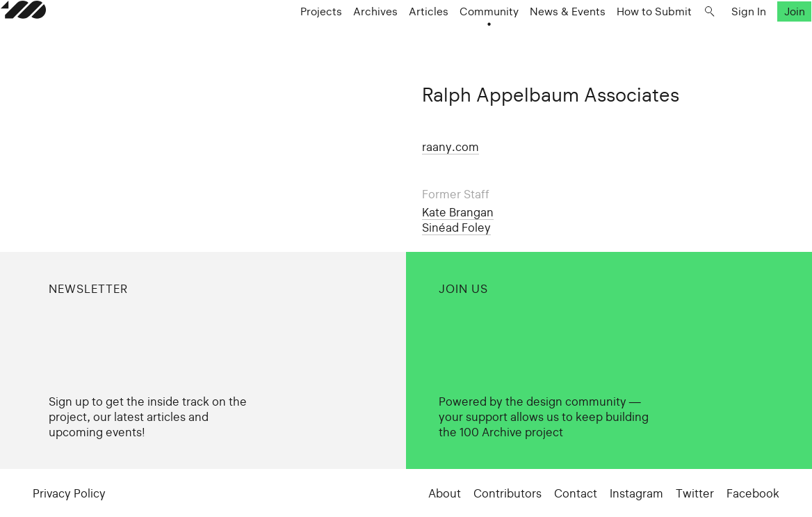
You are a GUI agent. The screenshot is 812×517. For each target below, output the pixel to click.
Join (763, 39)
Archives (343, 39)
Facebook (753, 493)
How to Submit (622, 39)
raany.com (450, 147)
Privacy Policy (69, 493)
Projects (289, 39)
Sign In (717, 39)
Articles (397, 39)
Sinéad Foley (456, 228)
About (445, 493)
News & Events (536, 39)
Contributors (507, 493)
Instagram (636, 493)
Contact (576, 493)
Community (457, 39)
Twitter (695, 493)
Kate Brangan (458, 212)
